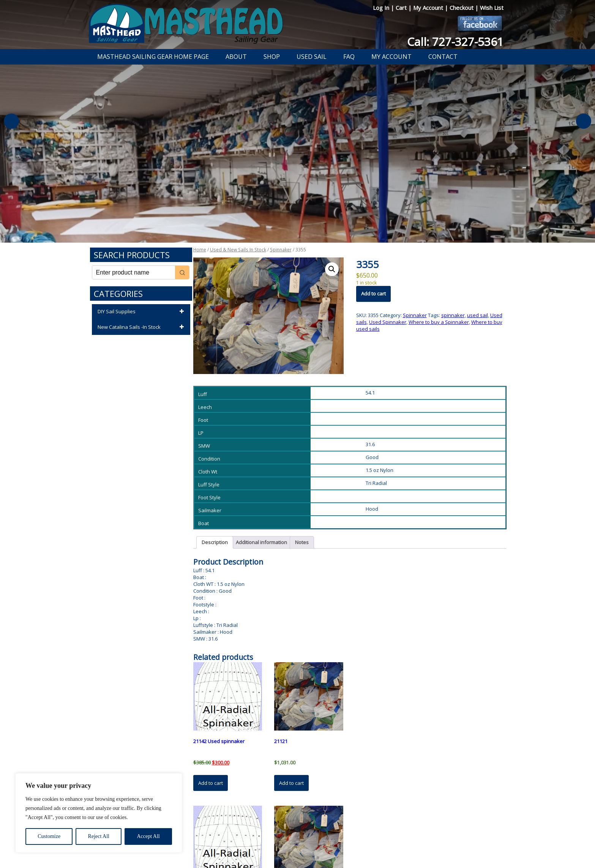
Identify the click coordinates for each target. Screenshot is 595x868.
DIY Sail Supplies (142, 312)
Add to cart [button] (211, 783)
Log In (382, 8)
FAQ (349, 57)
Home (200, 250)
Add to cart (373, 294)
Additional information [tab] (261, 542)
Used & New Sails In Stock (238, 250)
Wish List (492, 8)
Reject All (99, 836)
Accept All (148, 836)
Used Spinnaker (388, 322)
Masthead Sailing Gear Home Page (153, 57)
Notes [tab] (302, 542)
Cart (402, 8)
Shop (272, 57)
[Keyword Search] (134, 272)
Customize (49, 836)
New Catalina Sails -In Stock (142, 327)
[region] (99, 813)
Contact (443, 57)
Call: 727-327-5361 (455, 42)
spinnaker (453, 315)
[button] (332, 269)
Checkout (462, 8)
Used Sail (312, 57)
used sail (477, 315)
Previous (11, 121)
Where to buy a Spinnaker (439, 322)
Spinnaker (281, 250)
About (236, 57)
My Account (429, 8)
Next (584, 121)
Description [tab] (215, 542)
